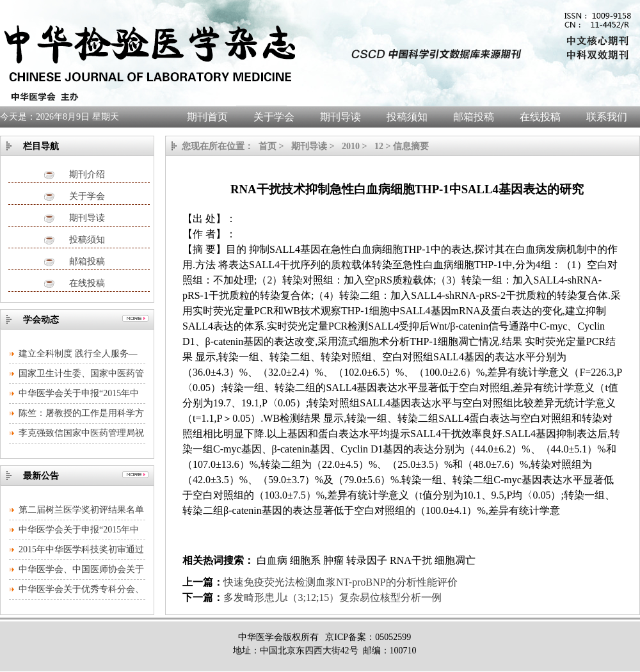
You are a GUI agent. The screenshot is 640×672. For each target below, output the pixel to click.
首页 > (272, 146)
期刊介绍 (87, 174)
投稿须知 (87, 240)
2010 (351, 146)
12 (379, 146)
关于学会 (87, 196)
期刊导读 (87, 218)
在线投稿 (87, 283)
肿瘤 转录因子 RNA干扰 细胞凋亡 (399, 560)
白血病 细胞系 (287, 560)
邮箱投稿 (87, 261)
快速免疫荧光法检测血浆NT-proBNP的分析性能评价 (340, 582)
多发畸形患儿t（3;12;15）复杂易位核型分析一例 (332, 597)
